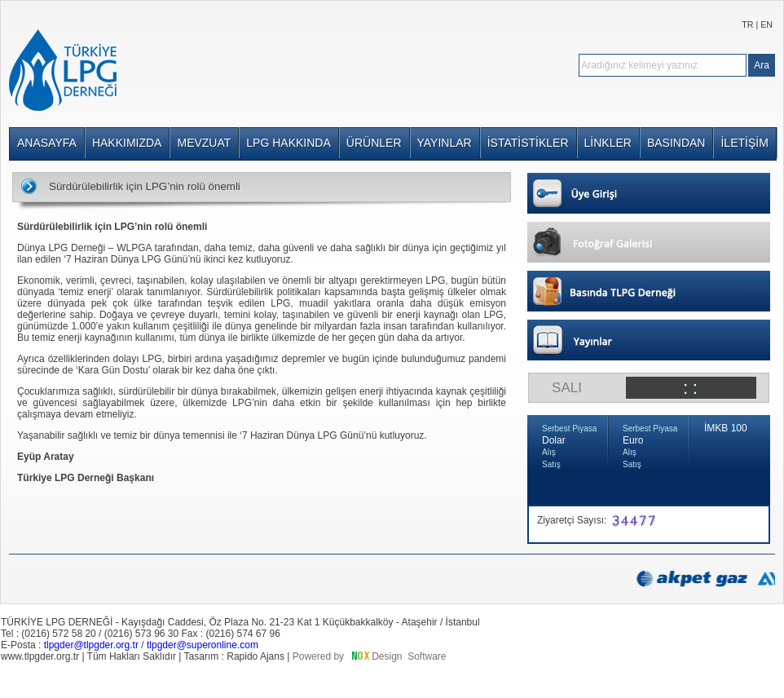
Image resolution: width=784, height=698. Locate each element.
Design (387, 656)
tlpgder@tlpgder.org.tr (91, 645)
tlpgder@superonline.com (203, 645)
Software (427, 656)
